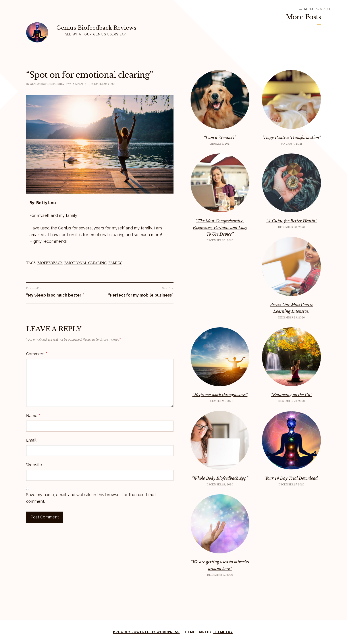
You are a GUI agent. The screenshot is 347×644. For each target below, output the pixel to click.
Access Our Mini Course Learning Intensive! (292, 308)
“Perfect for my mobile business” (141, 295)
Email (32, 440)
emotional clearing (86, 263)
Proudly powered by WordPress (146, 632)
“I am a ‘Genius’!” (220, 138)
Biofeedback (50, 263)
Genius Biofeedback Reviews (96, 28)
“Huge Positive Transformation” (292, 138)
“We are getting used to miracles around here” (220, 565)
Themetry (223, 632)
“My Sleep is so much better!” (55, 295)
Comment (37, 354)
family (115, 263)
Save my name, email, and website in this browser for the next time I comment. (91, 498)
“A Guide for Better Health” (292, 221)
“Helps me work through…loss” (220, 395)
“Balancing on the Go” (291, 395)
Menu (309, 9)
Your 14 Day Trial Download (291, 478)
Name (33, 416)
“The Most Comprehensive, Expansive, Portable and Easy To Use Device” (220, 228)
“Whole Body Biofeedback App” (220, 478)
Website (34, 465)
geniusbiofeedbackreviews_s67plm (57, 84)
